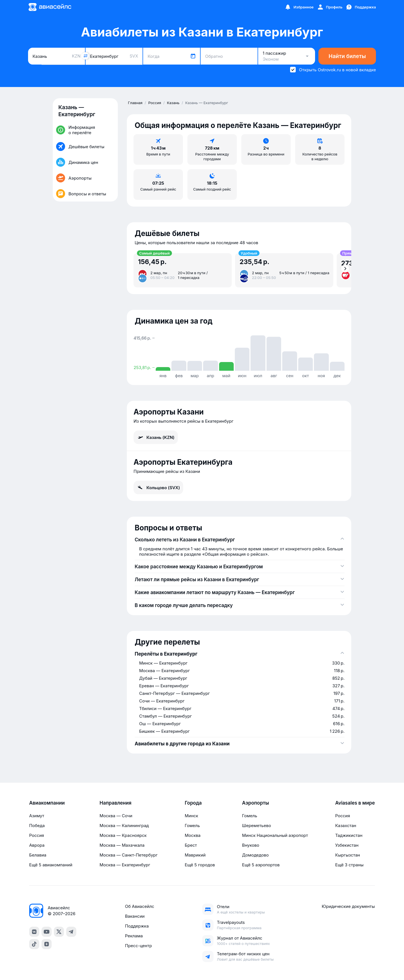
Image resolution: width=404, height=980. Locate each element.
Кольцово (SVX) (158, 487)
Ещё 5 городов (200, 865)
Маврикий (195, 855)
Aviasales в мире (355, 803)
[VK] (34, 932)
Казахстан (346, 826)
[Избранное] (299, 7)
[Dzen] (47, 944)
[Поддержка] (361, 7)
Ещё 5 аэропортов (261, 865)
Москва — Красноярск (123, 835)
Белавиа (38, 855)
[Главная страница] (50, 7)
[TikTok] (34, 944)
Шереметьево (257, 826)
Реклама (134, 936)
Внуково (251, 845)
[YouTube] (47, 932)
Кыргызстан (348, 855)
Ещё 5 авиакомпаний (51, 865)
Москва (193, 835)
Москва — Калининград (124, 826)
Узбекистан (347, 845)
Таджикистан (349, 835)
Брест (191, 845)
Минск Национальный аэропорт (275, 835)
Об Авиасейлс (139, 906)
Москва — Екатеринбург (125, 865)
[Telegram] (71, 932)
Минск (192, 816)
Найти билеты (347, 56)
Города (193, 803)
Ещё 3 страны (349, 865)
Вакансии (135, 916)
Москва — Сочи (116, 816)
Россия (37, 835)
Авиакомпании (47, 803)
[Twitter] (59, 932)
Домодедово (255, 855)
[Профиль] (330, 7)
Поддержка (137, 926)
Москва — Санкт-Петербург (129, 855)
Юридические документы (348, 906)
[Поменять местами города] (85, 56)
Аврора (37, 845)
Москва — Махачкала (122, 845)
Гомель (192, 826)
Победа (37, 826)
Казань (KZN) (156, 437)
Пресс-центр (138, 946)
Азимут (37, 816)
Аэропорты (256, 803)
